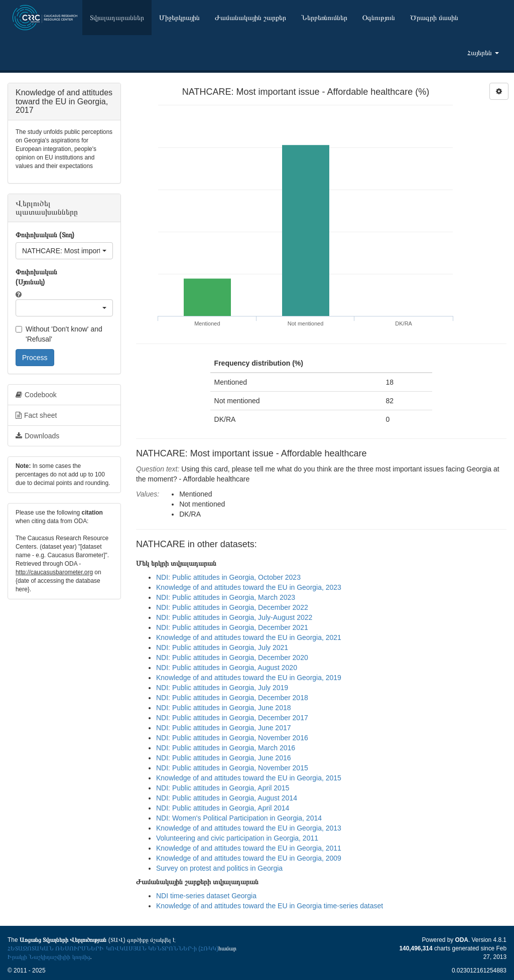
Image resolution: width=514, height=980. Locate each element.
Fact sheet (36, 415)
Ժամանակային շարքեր (250, 18)
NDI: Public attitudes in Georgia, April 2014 (223, 808)
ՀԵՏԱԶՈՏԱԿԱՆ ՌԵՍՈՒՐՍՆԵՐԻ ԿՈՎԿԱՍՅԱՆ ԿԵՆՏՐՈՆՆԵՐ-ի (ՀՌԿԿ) (113, 948)
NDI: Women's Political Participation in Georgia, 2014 (239, 818)
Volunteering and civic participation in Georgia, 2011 (237, 838)
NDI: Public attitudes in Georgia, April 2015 (223, 788)
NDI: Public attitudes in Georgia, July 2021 (222, 647)
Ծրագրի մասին (434, 18)
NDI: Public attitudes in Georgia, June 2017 (224, 728)
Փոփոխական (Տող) (45, 235)
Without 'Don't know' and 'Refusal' (59, 334)
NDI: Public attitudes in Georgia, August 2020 (227, 668)
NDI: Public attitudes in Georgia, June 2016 (224, 758)
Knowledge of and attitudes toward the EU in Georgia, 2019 (249, 678)
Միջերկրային (179, 18)
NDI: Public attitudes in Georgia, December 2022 (232, 607)
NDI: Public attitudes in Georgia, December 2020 (232, 658)
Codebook (36, 395)
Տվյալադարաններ (117, 18)
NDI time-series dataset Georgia (206, 896)
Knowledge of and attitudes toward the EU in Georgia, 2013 (249, 828)
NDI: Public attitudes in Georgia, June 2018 (224, 708)
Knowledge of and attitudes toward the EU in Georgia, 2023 (249, 587)
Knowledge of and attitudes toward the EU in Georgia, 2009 (249, 858)
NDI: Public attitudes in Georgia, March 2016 (226, 748)
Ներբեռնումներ (324, 18)
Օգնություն (379, 18)
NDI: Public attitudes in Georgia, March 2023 (226, 597)
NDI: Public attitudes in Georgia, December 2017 (232, 718)
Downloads (37, 436)
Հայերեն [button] (483, 53)
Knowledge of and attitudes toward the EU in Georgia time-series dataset (270, 906)
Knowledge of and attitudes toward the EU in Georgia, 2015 (249, 778)
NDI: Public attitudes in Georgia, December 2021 (232, 627)
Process (35, 358)
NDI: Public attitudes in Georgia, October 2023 (228, 577)
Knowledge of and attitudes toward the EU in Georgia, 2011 (249, 848)
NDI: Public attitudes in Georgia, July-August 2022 (234, 617)
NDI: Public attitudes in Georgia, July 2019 (222, 688)
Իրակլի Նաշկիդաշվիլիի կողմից (49, 957)
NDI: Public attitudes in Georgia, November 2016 (232, 738)
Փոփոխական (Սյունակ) (36, 277)
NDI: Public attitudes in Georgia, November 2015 (232, 768)
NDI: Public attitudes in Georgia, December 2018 (232, 698)
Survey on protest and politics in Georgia (219, 868)
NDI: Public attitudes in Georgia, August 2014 (227, 798)
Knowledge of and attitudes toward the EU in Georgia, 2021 (249, 637)
